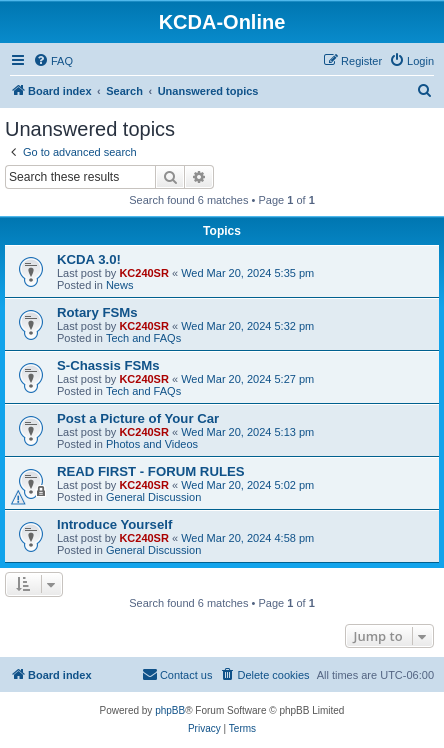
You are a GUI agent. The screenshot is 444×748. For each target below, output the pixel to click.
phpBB (170, 710)
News (120, 285)
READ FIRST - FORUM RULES (151, 471)
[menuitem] (53, 61)
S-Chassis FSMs (108, 365)
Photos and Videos (152, 444)
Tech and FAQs (143, 338)
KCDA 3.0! (89, 259)
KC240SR (144, 273)
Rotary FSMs (97, 312)
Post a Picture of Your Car (138, 418)
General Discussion (153, 497)
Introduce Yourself (114, 524)
